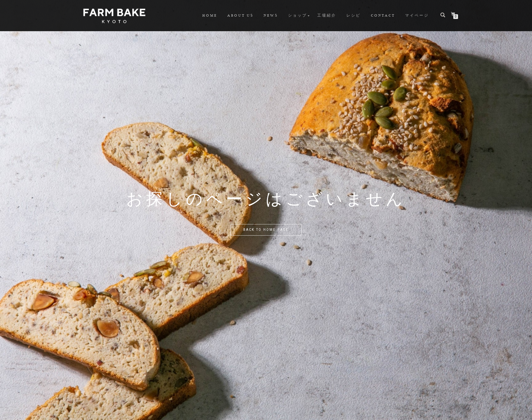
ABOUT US (240, 16)
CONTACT (383, 16)
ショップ (298, 16)
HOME (210, 16)
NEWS (271, 16)
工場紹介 (327, 16)
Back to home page (266, 230)
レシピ (354, 16)
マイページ (417, 16)
